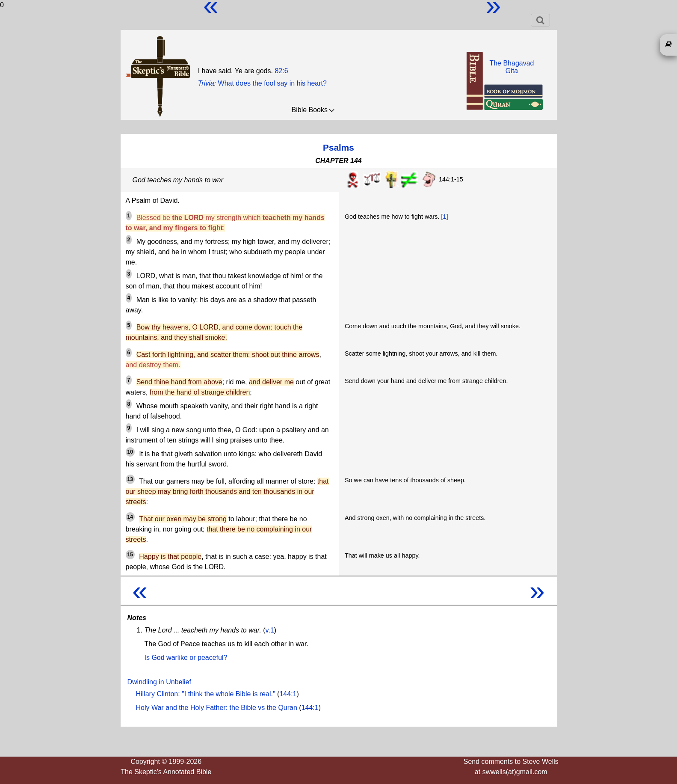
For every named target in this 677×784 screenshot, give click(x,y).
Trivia (206, 83)
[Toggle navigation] (540, 20)
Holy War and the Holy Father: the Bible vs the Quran (217, 708)
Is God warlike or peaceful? (186, 658)
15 (130, 555)
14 (130, 517)
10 (130, 452)
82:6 (281, 71)
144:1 (288, 694)
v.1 (270, 630)
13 (130, 479)
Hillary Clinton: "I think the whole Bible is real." (206, 694)
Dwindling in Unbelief (159, 682)
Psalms (338, 147)
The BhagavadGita (511, 67)
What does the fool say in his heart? (272, 83)
